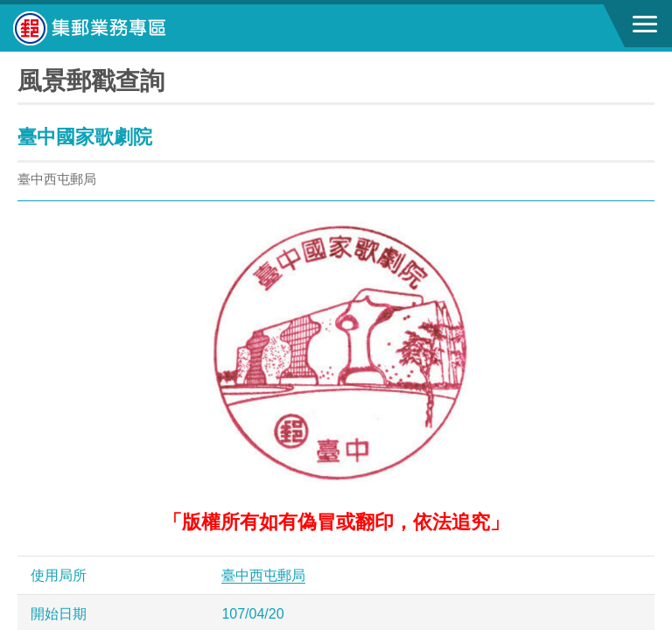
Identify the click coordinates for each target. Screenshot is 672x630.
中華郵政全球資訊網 (109, 28)
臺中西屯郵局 (263, 575)
